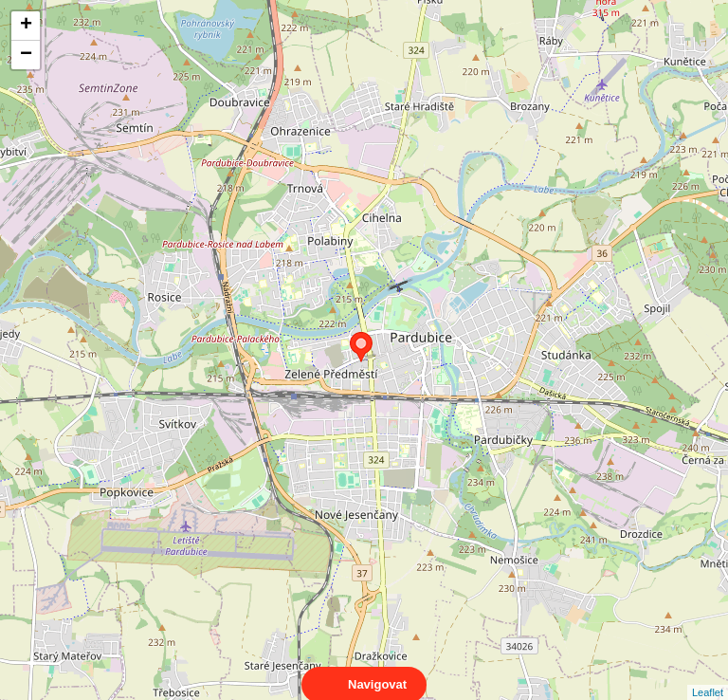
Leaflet (708, 675)
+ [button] (26, 26)
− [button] (26, 55)
